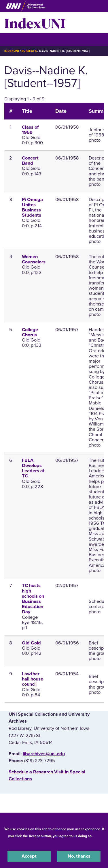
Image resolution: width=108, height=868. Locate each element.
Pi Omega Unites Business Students (32, 208)
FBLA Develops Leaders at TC (33, 468)
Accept (29, 856)
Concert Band (30, 161)
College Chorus (30, 332)
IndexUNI (35, 23)
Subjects (29, 51)
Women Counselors (34, 259)
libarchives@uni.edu (44, 754)
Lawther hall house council (33, 679)
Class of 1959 (30, 130)
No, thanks (79, 856)
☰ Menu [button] (15, 39)
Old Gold (31, 643)
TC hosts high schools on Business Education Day (33, 599)
